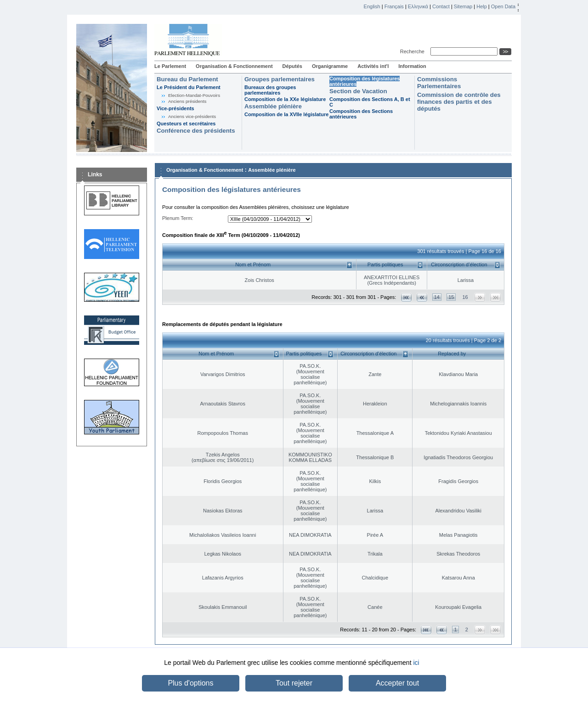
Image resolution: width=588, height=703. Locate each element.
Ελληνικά (418, 6)
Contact (441, 6)
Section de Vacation (358, 91)
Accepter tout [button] (397, 683)
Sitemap (463, 6)
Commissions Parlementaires (439, 83)
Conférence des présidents (196, 131)
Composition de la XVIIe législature (286, 114)
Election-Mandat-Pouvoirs (194, 95)
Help (482, 6)
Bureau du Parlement (187, 79)
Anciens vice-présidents (192, 116)
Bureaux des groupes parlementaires (270, 90)
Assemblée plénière (273, 106)
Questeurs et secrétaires (186, 124)
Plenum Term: (178, 218)
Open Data (503, 6)
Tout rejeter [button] (294, 683)
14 (437, 297)
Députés (292, 66)
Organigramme (330, 66)
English (372, 6)
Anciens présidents (187, 101)
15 (451, 297)
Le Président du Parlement (189, 87)
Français (394, 6)
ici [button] (416, 663)
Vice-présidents (175, 108)
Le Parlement (170, 66)
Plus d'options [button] (190, 683)
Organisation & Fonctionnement (234, 66)
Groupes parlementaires (280, 79)
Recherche (414, 51)
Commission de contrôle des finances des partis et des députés (459, 102)
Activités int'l (373, 66)
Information (412, 66)
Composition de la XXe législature (285, 99)
